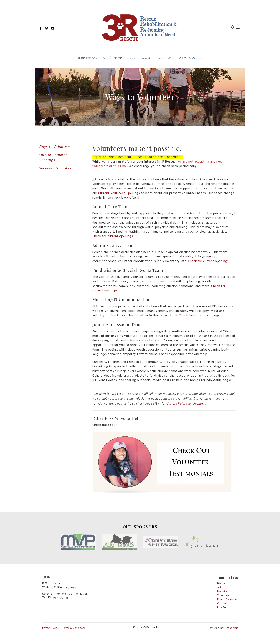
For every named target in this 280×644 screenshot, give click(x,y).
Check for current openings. (113, 236)
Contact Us (225, 604)
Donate (148, 57)
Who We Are (87, 57)
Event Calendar (227, 600)
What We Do (112, 57)
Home (221, 584)
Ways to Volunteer (54, 147)
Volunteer (166, 57)
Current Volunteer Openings (54, 157)
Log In (222, 608)
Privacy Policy (50, 628)
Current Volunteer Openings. (187, 403)
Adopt (132, 57)
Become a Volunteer (56, 168)
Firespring (231, 628)
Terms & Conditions (74, 628)
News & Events (191, 57)
